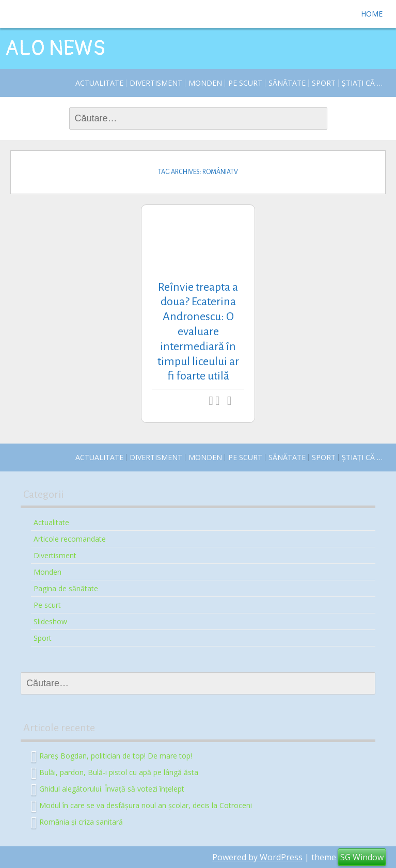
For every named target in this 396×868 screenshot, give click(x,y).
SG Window (362, 857)
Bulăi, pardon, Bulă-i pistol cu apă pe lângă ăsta (119, 772)
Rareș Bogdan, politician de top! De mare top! (116, 755)
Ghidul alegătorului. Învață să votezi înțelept (112, 788)
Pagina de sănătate (66, 588)
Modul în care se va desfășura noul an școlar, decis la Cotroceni (146, 805)
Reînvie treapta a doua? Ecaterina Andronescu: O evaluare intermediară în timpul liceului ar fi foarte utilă (198, 332)
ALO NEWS (55, 49)
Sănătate (287, 83)
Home (372, 14)
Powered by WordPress (257, 857)
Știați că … (362, 83)
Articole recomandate (70, 539)
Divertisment (156, 83)
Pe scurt (245, 83)
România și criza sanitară (81, 821)
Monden (205, 83)
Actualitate (99, 83)
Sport (324, 83)
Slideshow (50, 621)
